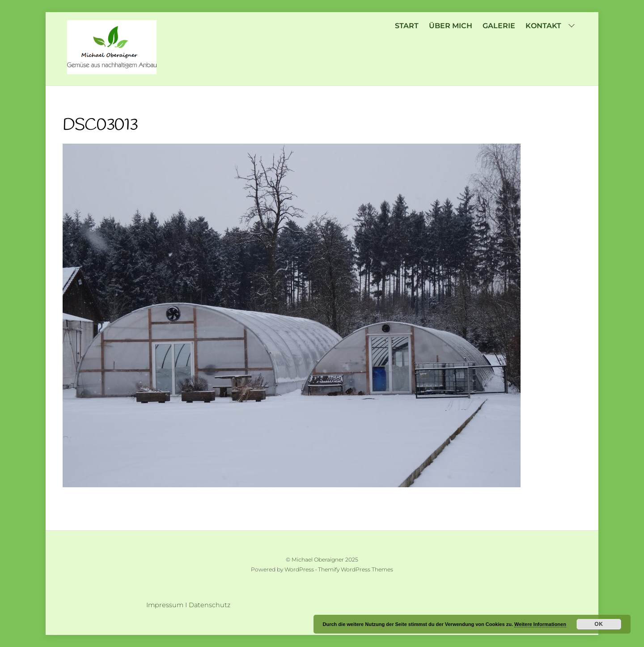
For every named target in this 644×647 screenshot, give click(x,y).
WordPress (299, 569)
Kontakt (551, 26)
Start (407, 26)
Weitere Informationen (540, 624)
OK (599, 624)
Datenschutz (210, 605)
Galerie (499, 26)
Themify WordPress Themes (356, 569)
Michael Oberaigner (318, 560)
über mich (451, 26)
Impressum (165, 605)
